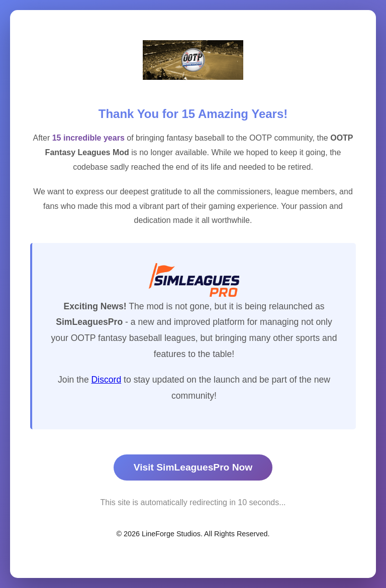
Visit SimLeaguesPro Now (193, 467)
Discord (107, 380)
